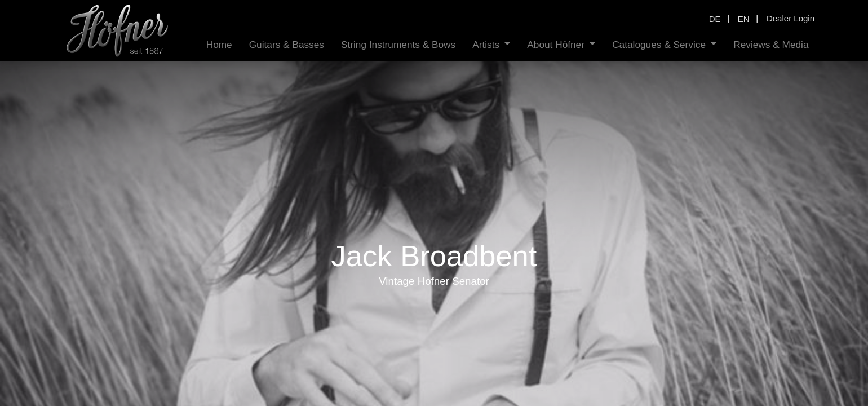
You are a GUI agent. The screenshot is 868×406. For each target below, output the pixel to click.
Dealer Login (790, 18)
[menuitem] (219, 45)
